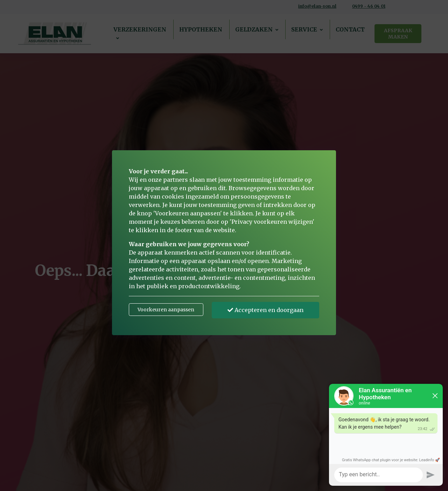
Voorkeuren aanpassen (166, 310)
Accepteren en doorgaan (265, 310)
